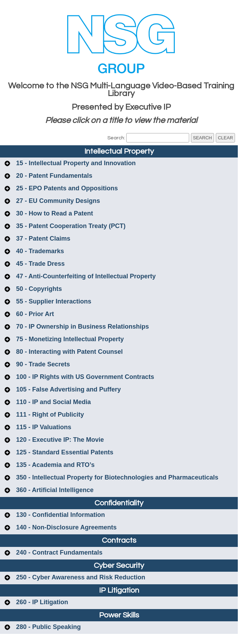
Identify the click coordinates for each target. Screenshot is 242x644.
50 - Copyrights (38, 289)
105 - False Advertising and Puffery (67, 389)
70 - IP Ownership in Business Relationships (82, 327)
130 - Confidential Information (60, 515)
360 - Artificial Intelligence (54, 490)
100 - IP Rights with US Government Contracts (84, 377)
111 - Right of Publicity (49, 415)
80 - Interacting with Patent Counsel (69, 352)
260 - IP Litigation (41, 602)
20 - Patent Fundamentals (53, 176)
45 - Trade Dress (40, 264)
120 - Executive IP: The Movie (59, 440)
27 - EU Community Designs (57, 201)
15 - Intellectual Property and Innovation (75, 163)
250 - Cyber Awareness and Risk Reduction (80, 577)
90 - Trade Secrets (42, 364)
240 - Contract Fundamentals (58, 552)
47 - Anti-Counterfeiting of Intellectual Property (85, 276)
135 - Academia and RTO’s (54, 465)
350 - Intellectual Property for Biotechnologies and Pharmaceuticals (116, 477)
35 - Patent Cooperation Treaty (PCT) (70, 226)
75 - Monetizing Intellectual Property (69, 339)
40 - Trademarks (39, 251)
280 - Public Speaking (48, 627)
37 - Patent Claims (42, 239)
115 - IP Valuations (43, 427)
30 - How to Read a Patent (54, 213)
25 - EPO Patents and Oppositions (66, 188)
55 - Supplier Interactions (53, 301)
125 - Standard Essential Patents (64, 452)
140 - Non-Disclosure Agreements (65, 527)
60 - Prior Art (34, 314)
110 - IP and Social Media (53, 402)
